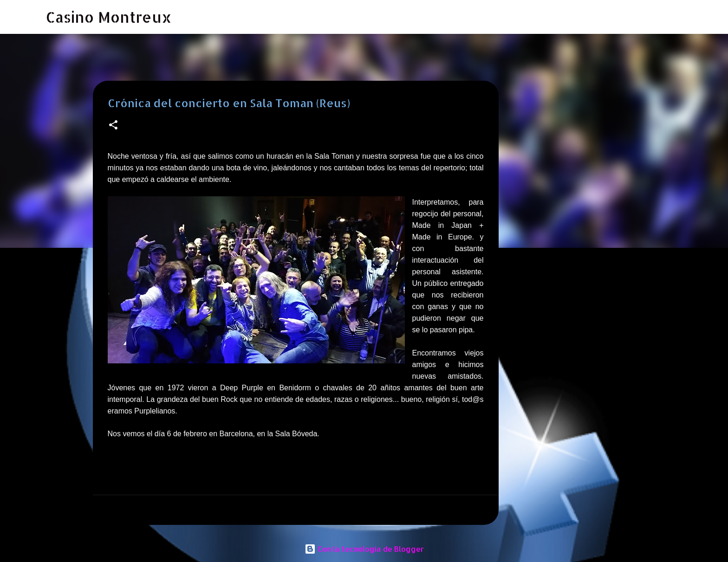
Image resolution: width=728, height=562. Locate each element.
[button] (113, 126)
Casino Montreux (109, 17)
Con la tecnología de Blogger (364, 549)
